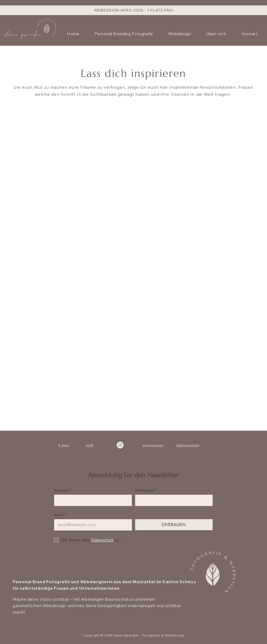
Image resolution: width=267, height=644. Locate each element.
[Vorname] (91, 500)
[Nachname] (172, 500)
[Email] (91, 525)
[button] (180, 34)
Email (60, 515)
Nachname (146, 490)
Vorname (63, 490)
